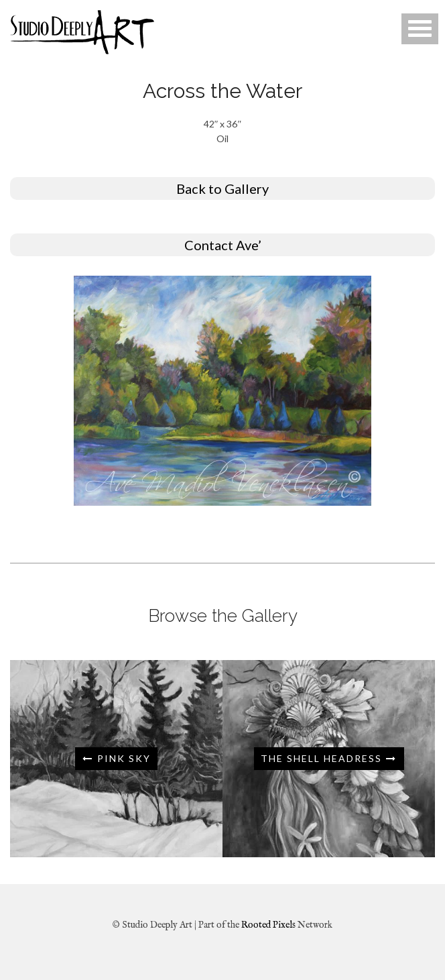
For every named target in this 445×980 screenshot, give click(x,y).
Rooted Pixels (268, 925)
